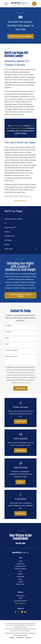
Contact (20, 582)
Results (20, 574)
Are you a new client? (11, 350)
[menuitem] (20, 219)
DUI (20, 571)
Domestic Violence (20, 569)
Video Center (20, 584)
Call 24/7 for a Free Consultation (20, 36)
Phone (7, 338)
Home (20, 561)
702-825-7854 (20, 543)
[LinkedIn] (25, 612)
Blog (20, 579)
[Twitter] (19, 612)
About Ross (20, 564)
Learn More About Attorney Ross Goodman (20, 295)
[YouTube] (22, 612)
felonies (21, 165)
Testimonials (20, 577)
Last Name (8, 332)
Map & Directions (20, 603)
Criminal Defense (20, 566)
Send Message (20, 388)
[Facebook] (16, 612)
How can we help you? (12, 356)
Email (7, 344)
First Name (8, 326)
